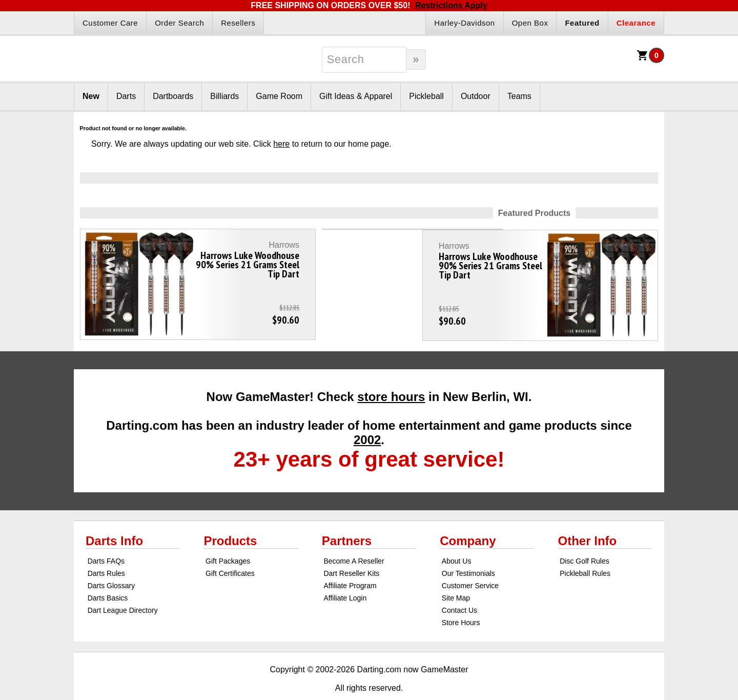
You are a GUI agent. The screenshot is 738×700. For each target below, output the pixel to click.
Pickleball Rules (585, 552)
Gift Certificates (230, 552)
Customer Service (470, 564)
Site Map (456, 576)
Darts (126, 96)
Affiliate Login (345, 576)
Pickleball (426, 96)
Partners (347, 519)
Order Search (179, 23)
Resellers (238, 23)
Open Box (530, 23)
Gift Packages (228, 539)
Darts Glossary (111, 564)
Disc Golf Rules (584, 539)
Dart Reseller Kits (351, 552)
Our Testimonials (468, 552)
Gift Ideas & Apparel (356, 96)
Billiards (224, 96)
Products (230, 519)
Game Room (279, 96)
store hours (391, 375)
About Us (457, 539)
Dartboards (173, 96)
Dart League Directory (123, 589)
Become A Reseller (354, 539)
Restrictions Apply (451, 5)
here (281, 144)
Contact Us (459, 589)
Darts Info (114, 519)
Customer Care (110, 23)
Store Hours (461, 601)
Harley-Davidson (464, 23)
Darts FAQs (106, 539)
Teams (519, 96)
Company (468, 519)
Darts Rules (106, 552)
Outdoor (476, 96)
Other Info (588, 519)
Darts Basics (108, 576)
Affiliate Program (350, 564)
